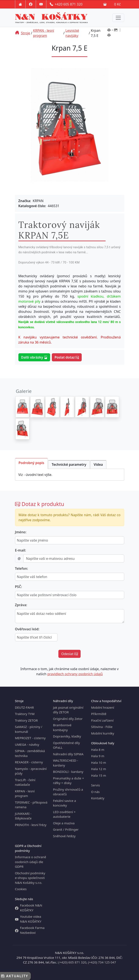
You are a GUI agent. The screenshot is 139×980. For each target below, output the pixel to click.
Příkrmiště (99, 714)
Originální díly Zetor (68, 719)
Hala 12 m (99, 769)
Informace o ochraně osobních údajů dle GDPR (31, 862)
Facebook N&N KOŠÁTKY (29, 908)
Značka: (25, 201)
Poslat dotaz (67, 357)
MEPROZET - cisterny (30, 738)
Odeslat (69, 654)
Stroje (26, 33)
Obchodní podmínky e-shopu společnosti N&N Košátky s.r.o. (30, 878)
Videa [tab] (98, 464)
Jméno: (21, 532)
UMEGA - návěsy (27, 744)
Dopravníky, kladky (67, 736)
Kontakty (98, 798)
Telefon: (22, 568)
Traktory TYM (25, 714)
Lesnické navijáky (72, 33)
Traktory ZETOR (26, 720)
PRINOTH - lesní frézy (31, 825)
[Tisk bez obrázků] (109, 36)
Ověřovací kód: (27, 629)
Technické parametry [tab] (69, 464)
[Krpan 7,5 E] (23, 407)
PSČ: (19, 587)
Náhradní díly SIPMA (68, 754)
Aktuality (15, 976)
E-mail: (21, 550)
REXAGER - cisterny (29, 762)
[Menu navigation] (118, 18)
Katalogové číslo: (32, 206)
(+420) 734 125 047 (102, 962)
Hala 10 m (99, 762)
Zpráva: (21, 605)
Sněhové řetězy (64, 836)
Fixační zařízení (102, 720)
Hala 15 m (99, 775)
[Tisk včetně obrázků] (112, 30)
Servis (96, 785)
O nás (96, 792)
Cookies (21, 889)
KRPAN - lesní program (43, 33)
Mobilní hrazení (103, 707)
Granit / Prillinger (66, 829)
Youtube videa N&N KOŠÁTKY (28, 919)
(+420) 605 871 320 (72, 962)
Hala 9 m (98, 756)
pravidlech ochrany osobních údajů (75, 674)
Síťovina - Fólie (102, 727)
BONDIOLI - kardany (68, 772)
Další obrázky (34, 357)
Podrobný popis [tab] (32, 463)
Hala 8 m (98, 750)
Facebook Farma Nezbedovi (30, 930)
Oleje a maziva (64, 823)
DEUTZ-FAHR (25, 707)
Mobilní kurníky (103, 733)
